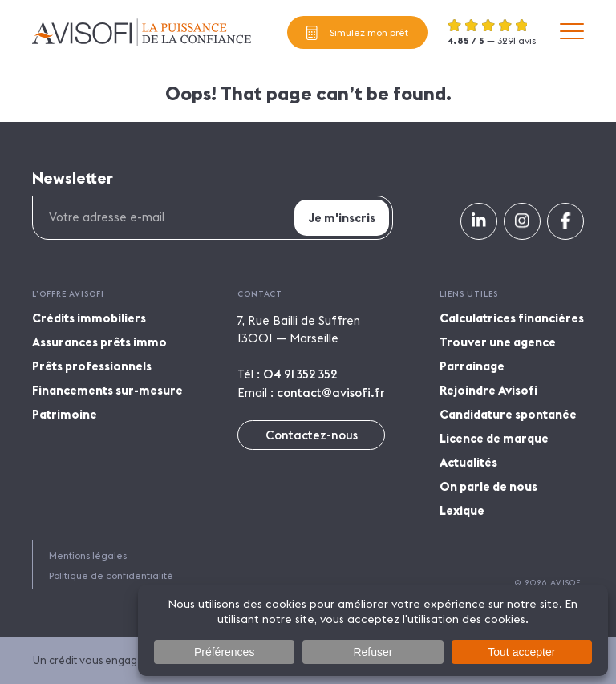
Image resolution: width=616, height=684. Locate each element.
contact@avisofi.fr (331, 393)
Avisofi (142, 32)
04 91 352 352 (300, 374)
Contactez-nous (312, 435)
